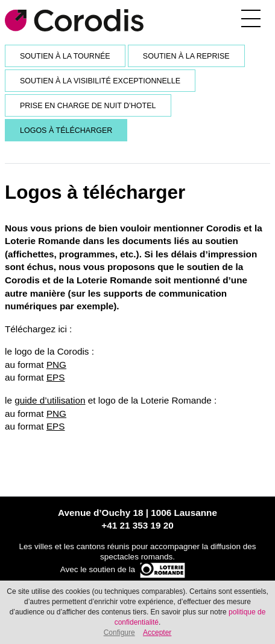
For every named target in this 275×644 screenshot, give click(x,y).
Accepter (157, 633)
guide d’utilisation (50, 400)
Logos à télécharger (66, 130)
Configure (119, 633)
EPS (56, 377)
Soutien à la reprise (186, 56)
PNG (56, 365)
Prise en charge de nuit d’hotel (88, 106)
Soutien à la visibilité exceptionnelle (100, 81)
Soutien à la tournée (65, 56)
